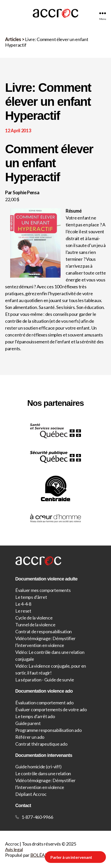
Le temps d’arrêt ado (35, 716)
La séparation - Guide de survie (45, 680)
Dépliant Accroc (31, 794)
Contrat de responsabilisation (44, 631)
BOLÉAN (39, 855)
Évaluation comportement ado (44, 703)
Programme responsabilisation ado (48, 730)
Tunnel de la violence (35, 625)
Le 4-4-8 (23, 604)
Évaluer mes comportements (43, 590)
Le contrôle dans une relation (43, 773)
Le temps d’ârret (31, 597)
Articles (13, 39)
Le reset (23, 611)
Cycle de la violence (34, 618)
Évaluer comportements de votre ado (51, 709)
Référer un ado (30, 737)
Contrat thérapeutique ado (41, 744)
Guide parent (28, 723)
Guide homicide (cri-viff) (38, 767)
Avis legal (14, 849)
